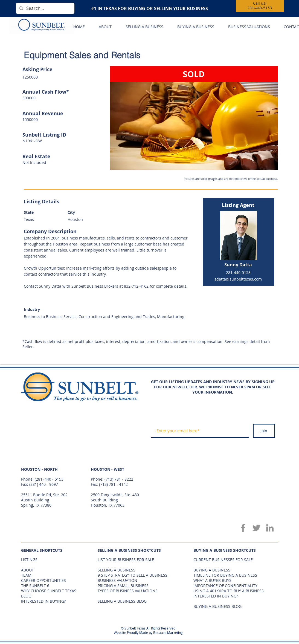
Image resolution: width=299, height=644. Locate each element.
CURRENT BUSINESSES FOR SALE (223, 560)
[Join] (264, 431)
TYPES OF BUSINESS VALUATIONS (128, 591)
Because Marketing (168, 633)
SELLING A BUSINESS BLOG (122, 601)
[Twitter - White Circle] (270, 375)
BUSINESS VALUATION (117, 580)
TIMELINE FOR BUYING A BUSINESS (225, 575)
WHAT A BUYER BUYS (212, 580)
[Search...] (45, 8)
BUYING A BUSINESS (212, 570)
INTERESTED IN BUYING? (216, 596)
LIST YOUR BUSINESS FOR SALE (126, 560)
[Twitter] (256, 528)
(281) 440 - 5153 (49, 479)
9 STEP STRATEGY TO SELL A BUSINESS (133, 575)
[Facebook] (243, 528)
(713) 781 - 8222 (119, 479)
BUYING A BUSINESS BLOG (217, 606)
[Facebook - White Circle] (260, 375)
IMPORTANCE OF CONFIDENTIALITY (225, 586)
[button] (194, 118)
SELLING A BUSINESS (117, 570)
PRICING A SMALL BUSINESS (123, 586)
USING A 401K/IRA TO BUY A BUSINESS (229, 591)
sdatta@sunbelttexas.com (238, 279)
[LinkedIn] (270, 528)
